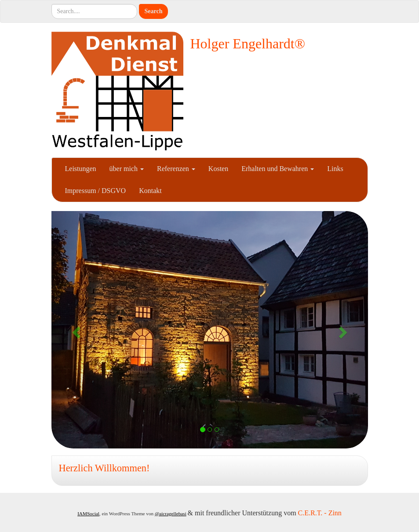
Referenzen (176, 169)
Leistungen (81, 169)
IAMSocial (88, 514)
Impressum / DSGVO (96, 191)
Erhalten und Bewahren (278, 169)
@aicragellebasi (171, 514)
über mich (127, 169)
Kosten (218, 169)
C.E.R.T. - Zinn (320, 513)
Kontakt (150, 191)
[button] (75, 330)
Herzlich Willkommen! (104, 468)
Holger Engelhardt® (248, 44)
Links (335, 169)
